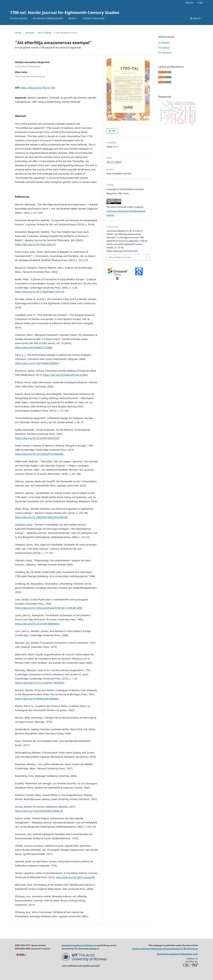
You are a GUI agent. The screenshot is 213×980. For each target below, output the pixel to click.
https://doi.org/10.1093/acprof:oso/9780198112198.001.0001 (49, 608)
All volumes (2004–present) (48, 18)
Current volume (19, 18)
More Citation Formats (120, 257)
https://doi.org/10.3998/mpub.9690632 (37, 699)
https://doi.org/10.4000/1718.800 (34, 347)
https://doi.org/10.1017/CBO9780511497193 (40, 292)
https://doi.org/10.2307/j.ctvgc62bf (75, 877)
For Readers (164, 43)
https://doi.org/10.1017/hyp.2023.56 (35, 244)
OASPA (86, 966)
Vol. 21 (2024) (44, 33)
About (72, 18)
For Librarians (165, 53)
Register (189, 2)
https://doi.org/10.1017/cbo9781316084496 (39, 454)
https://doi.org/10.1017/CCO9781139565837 (40, 683)
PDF (113, 131)
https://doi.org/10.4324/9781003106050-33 (39, 811)
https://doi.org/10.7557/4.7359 (38, 88)
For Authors (164, 48)
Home (18, 33)
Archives (29, 33)
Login (200, 2)
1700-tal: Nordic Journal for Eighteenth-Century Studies (65, 12)
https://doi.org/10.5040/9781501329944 (65, 375)
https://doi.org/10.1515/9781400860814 (37, 624)
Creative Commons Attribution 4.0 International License (126, 211)
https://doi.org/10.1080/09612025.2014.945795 (41, 517)
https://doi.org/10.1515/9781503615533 (37, 438)
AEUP (97, 966)
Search (195, 18)
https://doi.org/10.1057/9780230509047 (37, 363)
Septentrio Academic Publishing (78, 945)
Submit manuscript (94, 18)
